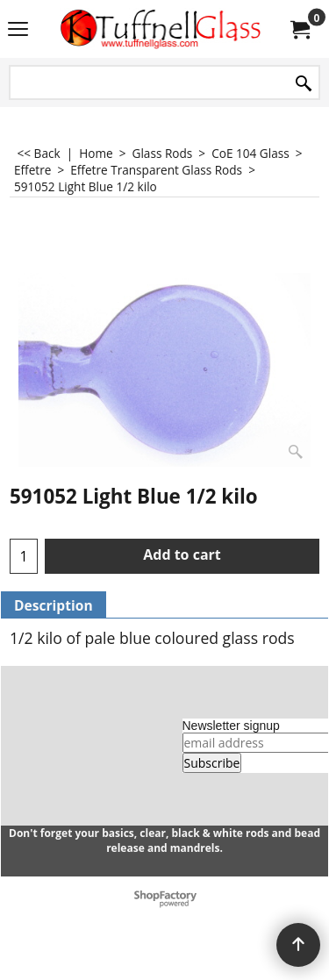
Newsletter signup (231, 726)
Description (54, 605)
